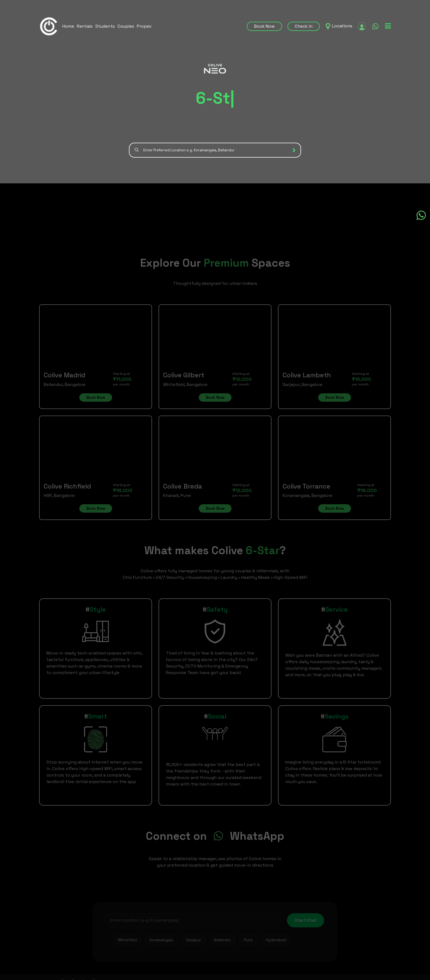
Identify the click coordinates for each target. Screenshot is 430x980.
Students (105, 26)
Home (68, 26)
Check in (304, 26)
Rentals (85, 26)
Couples (126, 26)
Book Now (264, 26)
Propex (144, 26)
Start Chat (306, 920)
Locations (342, 26)
